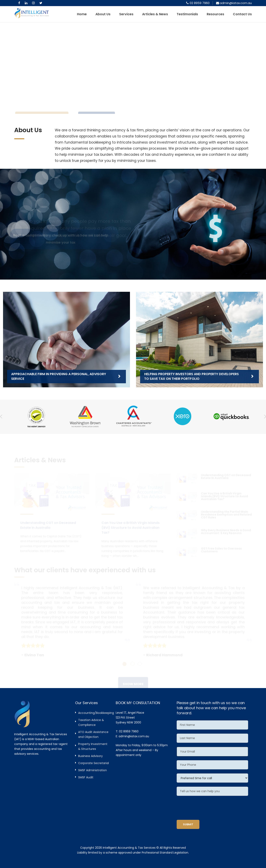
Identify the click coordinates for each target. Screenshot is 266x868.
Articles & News (155, 14)
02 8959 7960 (200, 3)
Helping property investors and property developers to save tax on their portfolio (191, 376)
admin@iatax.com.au (134, 736)
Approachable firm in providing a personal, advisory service (59, 376)
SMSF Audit (86, 777)
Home (82, 14)
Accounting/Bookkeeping (96, 713)
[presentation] (208, 808)
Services (126, 14)
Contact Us (242, 14)
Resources (215, 14)
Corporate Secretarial (94, 763)
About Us (103, 14)
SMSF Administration (92, 770)
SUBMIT (188, 824)
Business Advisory (90, 756)
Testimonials (187, 14)
